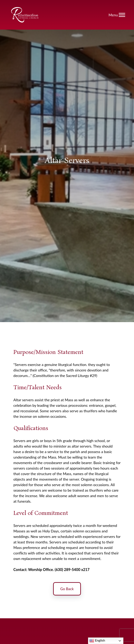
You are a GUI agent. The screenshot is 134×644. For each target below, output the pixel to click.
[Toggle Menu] (122, 15)
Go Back (67, 590)
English (97, 641)
